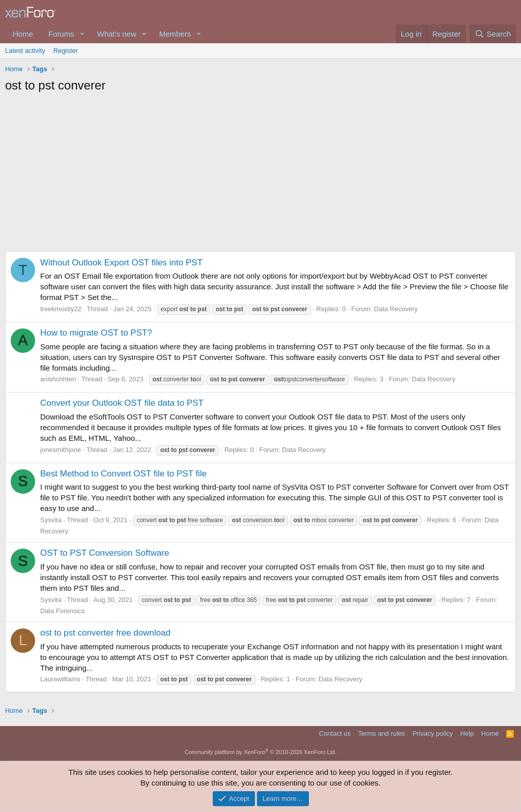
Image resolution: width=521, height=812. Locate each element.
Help (467, 733)
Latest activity (25, 51)
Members (175, 34)
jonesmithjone (61, 450)
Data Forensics (62, 611)
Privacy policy (433, 733)
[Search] (493, 34)
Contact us (335, 733)
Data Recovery (396, 309)
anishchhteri (58, 379)
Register (66, 51)
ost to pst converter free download (105, 633)
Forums (61, 34)
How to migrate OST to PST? (96, 333)
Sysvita (51, 520)
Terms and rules (382, 733)
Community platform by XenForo (260, 752)
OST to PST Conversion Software (105, 553)
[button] (82, 34)
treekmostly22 (61, 309)
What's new (117, 34)
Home (23, 34)
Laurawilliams (60, 679)
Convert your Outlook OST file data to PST (122, 403)
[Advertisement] (260, 175)
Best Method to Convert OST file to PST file (123, 474)
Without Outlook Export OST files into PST (121, 263)
